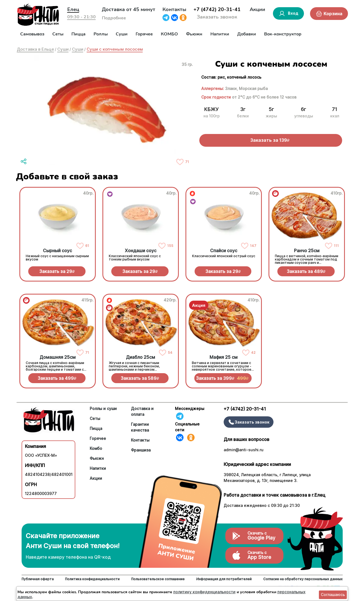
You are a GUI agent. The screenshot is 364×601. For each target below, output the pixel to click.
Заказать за (57, 271)
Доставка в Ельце (35, 49)
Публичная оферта (38, 579)
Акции (257, 9)
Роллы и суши (103, 408)
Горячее (144, 34)
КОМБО (169, 34)
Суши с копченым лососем (115, 49)
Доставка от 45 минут (129, 9)
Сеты (58, 34)
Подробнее (114, 18)
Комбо (96, 448)
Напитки (220, 34)
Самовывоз (32, 34)
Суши (122, 34)
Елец (73, 9)
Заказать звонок (217, 17)
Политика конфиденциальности (92, 579)
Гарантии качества (140, 427)
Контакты (174, 9)
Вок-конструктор (283, 34)
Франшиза (141, 450)
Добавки (247, 34)
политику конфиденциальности (204, 592)
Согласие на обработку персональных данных (303, 579)
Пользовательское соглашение (158, 579)
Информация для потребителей (224, 579)
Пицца (78, 34)
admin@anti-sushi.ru (244, 450)
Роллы (101, 34)
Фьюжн (194, 34)
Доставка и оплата (142, 411)
